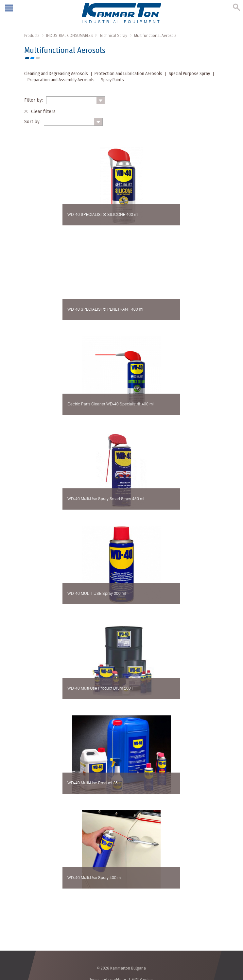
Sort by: (32, 122)
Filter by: (34, 100)
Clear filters (43, 111)
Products (32, 35)
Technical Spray (113, 35)
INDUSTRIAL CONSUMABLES (69, 35)
